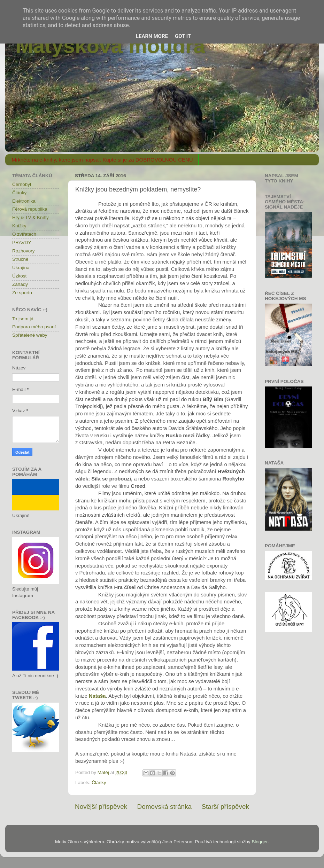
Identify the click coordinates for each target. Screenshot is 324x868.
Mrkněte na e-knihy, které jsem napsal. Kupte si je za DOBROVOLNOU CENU (102, 160)
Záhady (20, 284)
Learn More (152, 36)
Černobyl (22, 184)
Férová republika (30, 209)
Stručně (20, 259)
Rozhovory (24, 251)
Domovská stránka (164, 807)
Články (99, 783)
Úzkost (19, 276)
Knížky (19, 226)
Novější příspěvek (101, 807)
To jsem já (23, 319)
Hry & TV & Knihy (30, 217)
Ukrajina (21, 268)
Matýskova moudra (110, 46)
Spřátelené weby (30, 335)
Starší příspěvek (226, 807)
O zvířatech (24, 234)
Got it (183, 36)
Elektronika (24, 201)
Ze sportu (22, 293)
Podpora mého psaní (34, 327)
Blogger (260, 842)
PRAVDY (22, 243)
